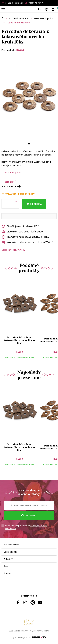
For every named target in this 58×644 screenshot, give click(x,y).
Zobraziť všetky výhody (13, 250)
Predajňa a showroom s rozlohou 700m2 (28, 243)
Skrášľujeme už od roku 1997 (20, 226)
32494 (20, 50)
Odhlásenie (10, 529)
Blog (6, 566)
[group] (20, 320)
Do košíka (36, 204)
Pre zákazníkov (11, 545)
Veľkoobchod (11, 552)
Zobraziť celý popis (11, 172)
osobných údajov (38, 526)
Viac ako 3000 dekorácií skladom (23, 232)
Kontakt (8, 573)
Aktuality (8, 559)
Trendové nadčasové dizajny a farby (25, 237)
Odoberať (29, 515)
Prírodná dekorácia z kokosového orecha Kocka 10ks (20, 340)
